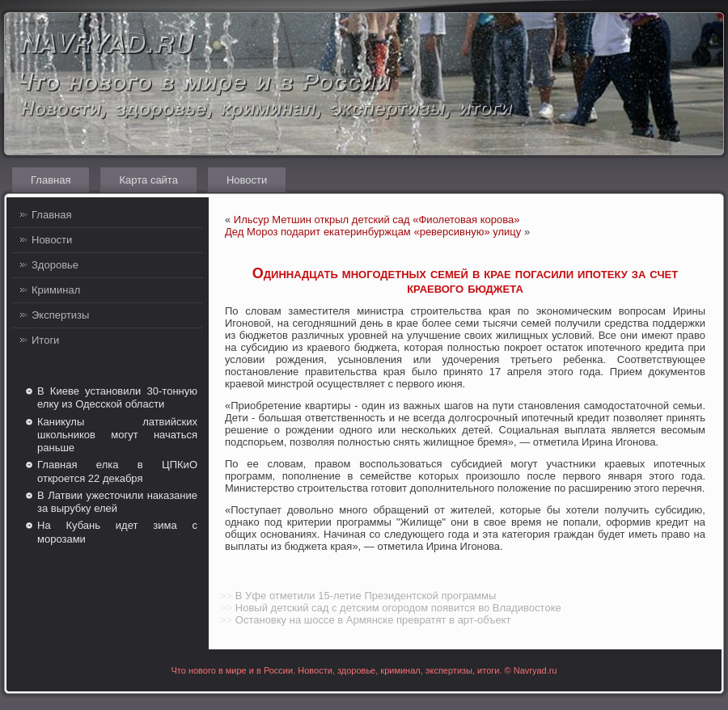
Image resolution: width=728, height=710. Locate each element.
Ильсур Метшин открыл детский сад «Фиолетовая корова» (377, 220)
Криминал (56, 290)
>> (226, 596)
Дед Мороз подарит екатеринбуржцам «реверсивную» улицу (373, 232)
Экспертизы (60, 315)
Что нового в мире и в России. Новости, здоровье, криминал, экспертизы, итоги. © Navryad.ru (364, 670)
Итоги (45, 340)
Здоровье (55, 265)
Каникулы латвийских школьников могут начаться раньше (117, 435)
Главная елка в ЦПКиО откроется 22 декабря (117, 471)
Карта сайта (148, 180)
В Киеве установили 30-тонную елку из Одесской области (117, 397)
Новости (247, 180)
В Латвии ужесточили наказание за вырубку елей (117, 502)
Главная (51, 180)
